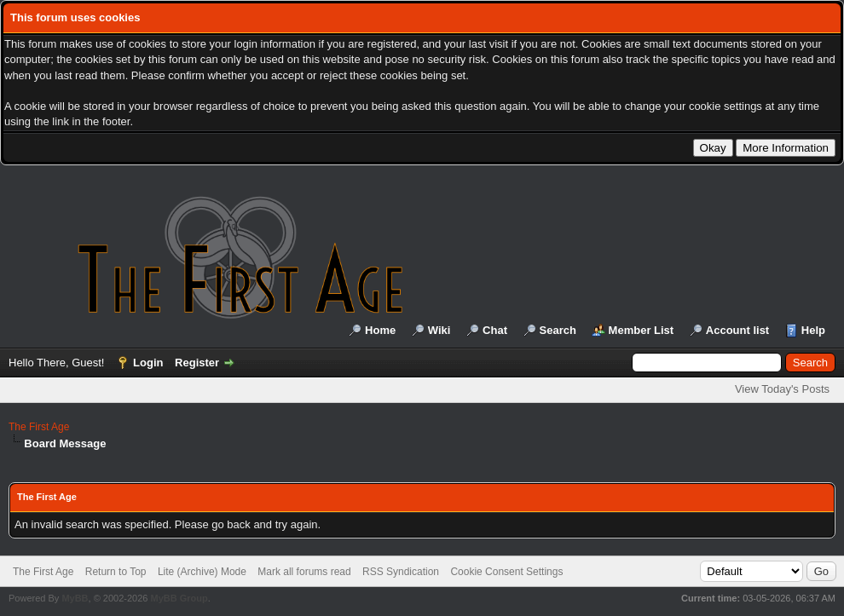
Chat (495, 330)
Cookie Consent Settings (506, 572)
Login (148, 363)
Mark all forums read (304, 572)
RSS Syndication (401, 572)
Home (380, 330)
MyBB (75, 598)
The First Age (39, 427)
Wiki (439, 330)
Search (558, 330)
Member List (642, 330)
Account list (737, 330)
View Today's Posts (782, 389)
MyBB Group (179, 598)
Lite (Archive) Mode (202, 572)
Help (813, 330)
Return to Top (116, 572)
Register (197, 363)
